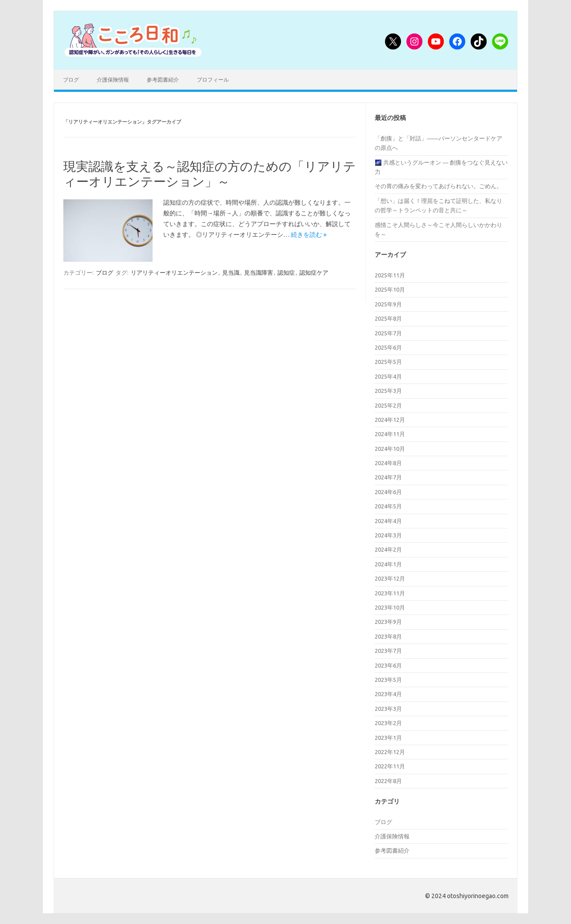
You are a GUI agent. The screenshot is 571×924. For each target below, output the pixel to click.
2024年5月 (388, 506)
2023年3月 (388, 709)
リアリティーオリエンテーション (174, 272)
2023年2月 (388, 723)
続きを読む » (309, 235)
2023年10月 (390, 607)
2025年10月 (390, 289)
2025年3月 (388, 391)
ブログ (71, 80)
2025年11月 (390, 275)
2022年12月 (390, 752)
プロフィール (213, 80)
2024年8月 (388, 463)
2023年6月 (388, 665)
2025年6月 (388, 347)
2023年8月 (388, 636)
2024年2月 (388, 549)
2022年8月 (388, 781)
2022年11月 (390, 766)
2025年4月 (388, 376)
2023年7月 (388, 651)
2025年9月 (388, 304)
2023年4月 (388, 694)
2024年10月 (390, 449)
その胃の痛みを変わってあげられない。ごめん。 (439, 186)
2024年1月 (388, 564)
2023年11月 (390, 593)
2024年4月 (388, 521)
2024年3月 (388, 535)
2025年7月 (388, 333)
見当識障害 (259, 272)
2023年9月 (388, 622)
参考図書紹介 (163, 80)
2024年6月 (388, 492)
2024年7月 (388, 477)
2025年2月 (388, 405)
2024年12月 (390, 420)
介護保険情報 (113, 80)
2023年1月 (388, 738)
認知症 (286, 272)
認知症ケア (314, 272)
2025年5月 (388, 362)
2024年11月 (390, 434)
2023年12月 (390, 578)
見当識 (231, 272)
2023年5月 (388, 680)
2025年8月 (388, 318)
